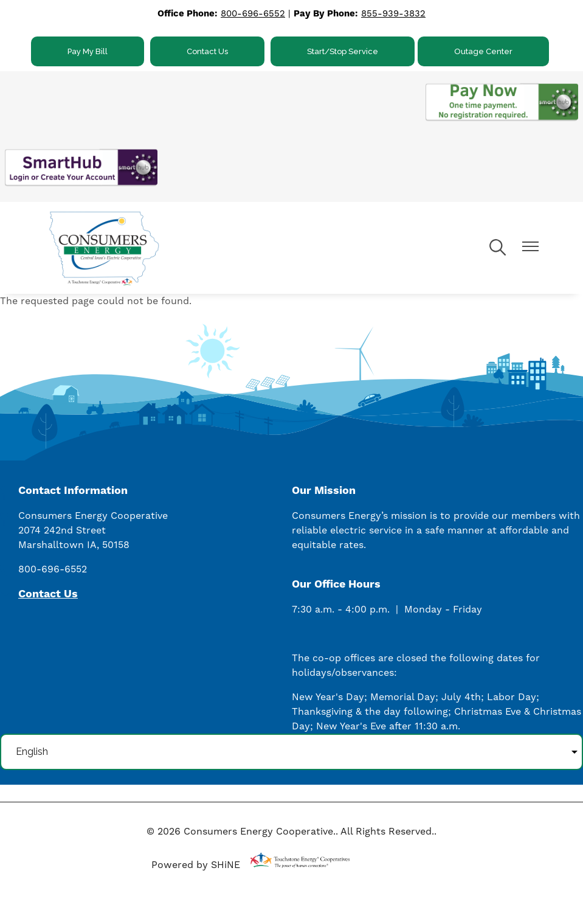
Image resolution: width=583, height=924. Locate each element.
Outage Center (483, 51)
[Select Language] (291, 752)
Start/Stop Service (343, 51)
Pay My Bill (88, 51)
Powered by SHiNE (196, 865)
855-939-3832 (393, 14)
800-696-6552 (253, 14)
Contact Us (207, 51)
